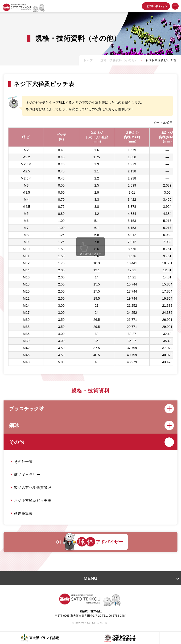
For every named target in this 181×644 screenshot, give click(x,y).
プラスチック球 (92, 409)
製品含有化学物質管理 (33, 487)
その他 (92, 442)
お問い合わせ (156, 6)
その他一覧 (23, 462)
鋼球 (92, 425)
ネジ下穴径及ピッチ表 (33, 500)
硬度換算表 (23, 513)
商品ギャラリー (27, 475)
